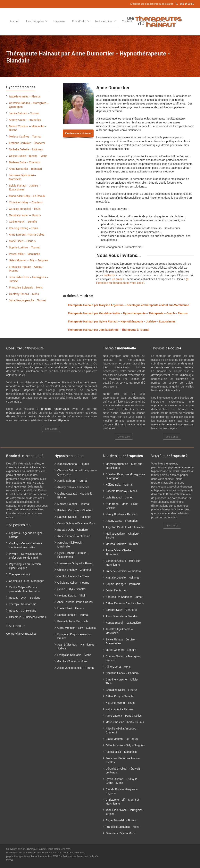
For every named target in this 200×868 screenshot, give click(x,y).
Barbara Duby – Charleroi (25, 162)
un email (117, 279)
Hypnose (59, 21)
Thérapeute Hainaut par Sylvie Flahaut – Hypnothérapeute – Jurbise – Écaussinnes (122, 321)
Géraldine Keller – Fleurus (25, 215)
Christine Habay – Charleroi (26, 202)
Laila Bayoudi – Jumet (119, 497)
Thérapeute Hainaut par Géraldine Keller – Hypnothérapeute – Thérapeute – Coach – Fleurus (128, 313)
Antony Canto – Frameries (25, 120)
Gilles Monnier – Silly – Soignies (29, 260)
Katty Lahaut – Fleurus (119, 709)
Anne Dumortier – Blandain (25, 169)
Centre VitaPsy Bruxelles (21, 634)
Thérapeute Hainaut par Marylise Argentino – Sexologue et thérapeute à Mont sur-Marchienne (128, 305)
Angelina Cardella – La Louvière (125, 527)
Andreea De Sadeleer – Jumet (124, 597)
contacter (109, 275)
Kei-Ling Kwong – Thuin (23, 228)
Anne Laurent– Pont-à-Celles (27, 235)
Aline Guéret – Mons (118, 667)
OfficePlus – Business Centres (27, 617)
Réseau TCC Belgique (23, 611)
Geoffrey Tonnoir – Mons (24, 294)
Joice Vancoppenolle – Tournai (27, 300)
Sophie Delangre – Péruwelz (123, 584)
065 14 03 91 (184, 4)
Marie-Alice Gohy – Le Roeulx (27, 196)
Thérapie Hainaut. (37, 849)
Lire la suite (51, 429)
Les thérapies (37, 21)
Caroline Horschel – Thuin (25, 209)
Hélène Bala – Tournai (119, 485)
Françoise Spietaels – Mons (26, 288)
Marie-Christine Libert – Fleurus (125, 722)
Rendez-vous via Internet (78, 133)
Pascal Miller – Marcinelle (25, 254)
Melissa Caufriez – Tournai (25, 137)
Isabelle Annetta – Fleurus (25, 96)
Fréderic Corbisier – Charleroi (27, 143)
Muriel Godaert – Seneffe (121, 650)
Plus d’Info (81, 21)
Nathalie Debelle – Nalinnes (26, 149)
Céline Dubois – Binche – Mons (28, 156)
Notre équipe (106, 21)
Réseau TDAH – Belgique (25, 598)
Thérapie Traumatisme (23, 604)
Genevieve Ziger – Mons (121, 833)
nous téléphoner (60, 420)
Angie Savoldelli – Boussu (121, 820)
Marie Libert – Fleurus (22, 241)
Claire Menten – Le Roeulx (122, 739)
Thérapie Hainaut (19, 574)
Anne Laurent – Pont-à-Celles (124, 716)
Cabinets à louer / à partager (26, 581)
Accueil (14, 21)
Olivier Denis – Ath (117, 590)
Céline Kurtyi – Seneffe (23, 222)
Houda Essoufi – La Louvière (123, 623)
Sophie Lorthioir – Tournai (25, 247)
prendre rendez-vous (55, 409)
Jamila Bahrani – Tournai (24, 113)
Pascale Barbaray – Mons (121, 491)
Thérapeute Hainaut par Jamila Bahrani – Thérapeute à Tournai (108, 330)
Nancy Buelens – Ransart (121, 514)
